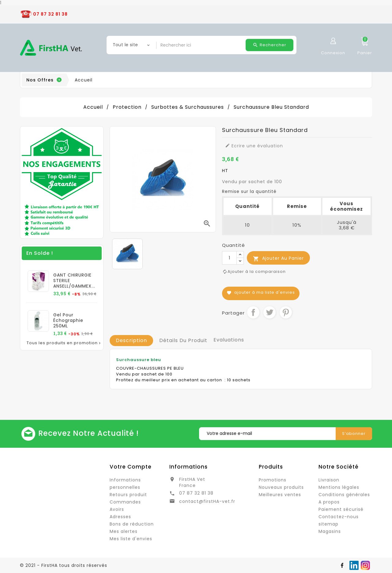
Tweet (269, 312)
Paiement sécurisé (341, 509)
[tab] (131, 341)
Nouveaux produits (281, 487)
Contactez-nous (339, 517)
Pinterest (286, 312)
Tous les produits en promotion (64, 343)
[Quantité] (229, 258)
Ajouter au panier (278, 258)
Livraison (329, 480)
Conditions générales (344, 495)
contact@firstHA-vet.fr (207, 501)
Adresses (120, 517)
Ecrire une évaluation (254, 146)
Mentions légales (339, 487)
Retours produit (128, 495)
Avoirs (117, 509)
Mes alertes (124, 531)
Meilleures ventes (280, 495)
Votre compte (131, 467)
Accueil (84, 80)
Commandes (125, 502)
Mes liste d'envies (131, 539)
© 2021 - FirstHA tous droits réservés (64, 565)
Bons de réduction (132, 524)
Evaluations (229, 340)
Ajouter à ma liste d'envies (261, 292)
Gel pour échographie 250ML (68, 320)
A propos (329, 502)
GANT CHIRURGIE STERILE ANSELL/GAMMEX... (74, 281)
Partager (253, 312)
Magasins (330, 531)
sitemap (328, 524)
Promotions (273, 480)
